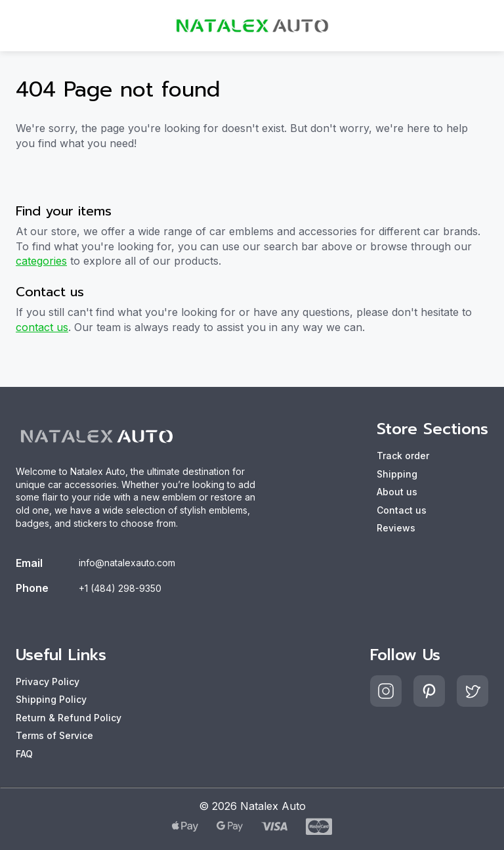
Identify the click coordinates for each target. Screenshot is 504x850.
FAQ (24, 754)
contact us (42, 327)
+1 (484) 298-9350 (120, 588)
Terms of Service (54, 735)
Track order (403, 456)
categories (41, 261)
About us (397, 492)
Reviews (396, 528)
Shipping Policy (51, 699)
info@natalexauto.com (127, 563)
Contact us (402, 510)
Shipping (397, 474)
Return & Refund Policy (69, 718)
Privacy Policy (48, 682)
